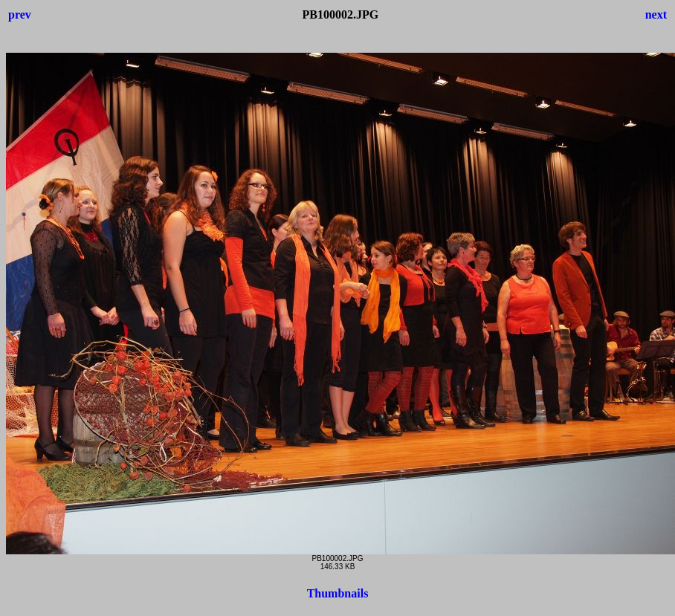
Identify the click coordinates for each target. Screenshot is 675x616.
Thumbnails (338, 593)
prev (20, 14)
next (656, 14)
